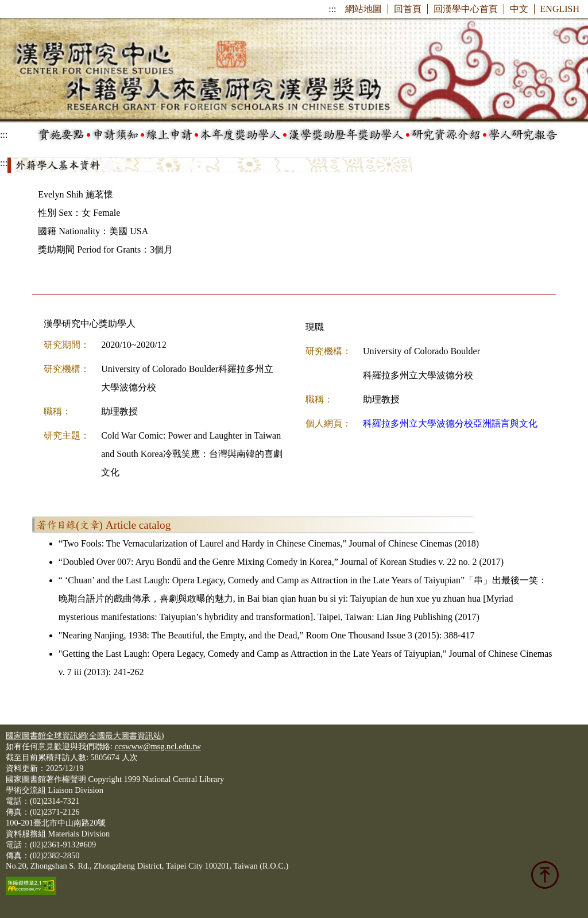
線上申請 (169, 135)
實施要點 (61, 135)
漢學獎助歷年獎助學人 (346, 135)
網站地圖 (363, 9)
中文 (519, 9)
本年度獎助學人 (241, 135)
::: (332, 9)
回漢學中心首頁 (466, 9)
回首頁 (408, 9)
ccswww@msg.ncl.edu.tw (158, 746)
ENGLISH (560, 9)
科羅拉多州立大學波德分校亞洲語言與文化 (450, 423)
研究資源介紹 (446, 135)
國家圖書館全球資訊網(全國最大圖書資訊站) (85, 735)
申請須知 (115, 135)
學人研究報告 (523, 135)
